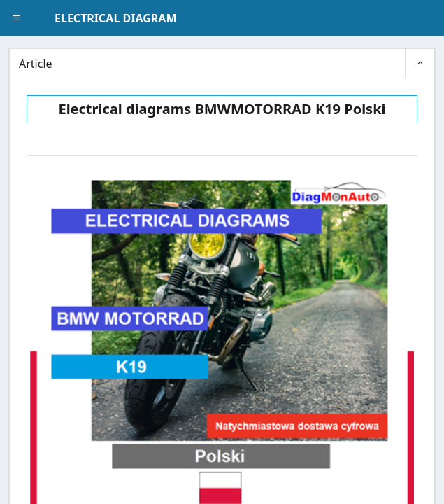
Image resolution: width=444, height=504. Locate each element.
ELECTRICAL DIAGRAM (115, 18)
